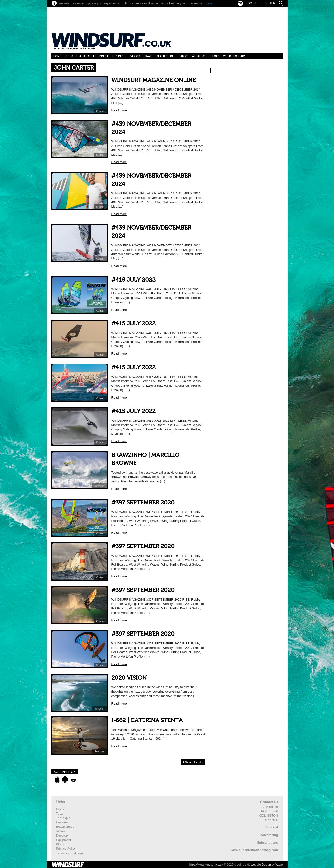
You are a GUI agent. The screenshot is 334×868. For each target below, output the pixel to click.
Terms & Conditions (70, 853)
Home (57, 56)
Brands (182, 56)
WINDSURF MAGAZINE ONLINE (154, 80)
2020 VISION (129, 678)
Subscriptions (268, 843)
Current (100, 111)
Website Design (261, 865)
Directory (62, 836)
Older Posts (193, 762)
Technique (119, 56)
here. (209, 3)
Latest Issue (200, 56)
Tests (69, 56)
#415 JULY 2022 (133, 280)
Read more (119, 110)
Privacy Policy (66, 849)
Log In (251, 3)
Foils (216, 56)
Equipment (101, 56)
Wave (279, 865)
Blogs (60, 844)
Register (268, 3)
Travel (148, 56)
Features (83, 56)
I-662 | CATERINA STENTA (147, 720)
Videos (135, 56)
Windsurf (99, 486)
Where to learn (234, 56)
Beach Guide (165, 56)
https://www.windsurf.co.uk (206, 865)
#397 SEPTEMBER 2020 (143, 503)
